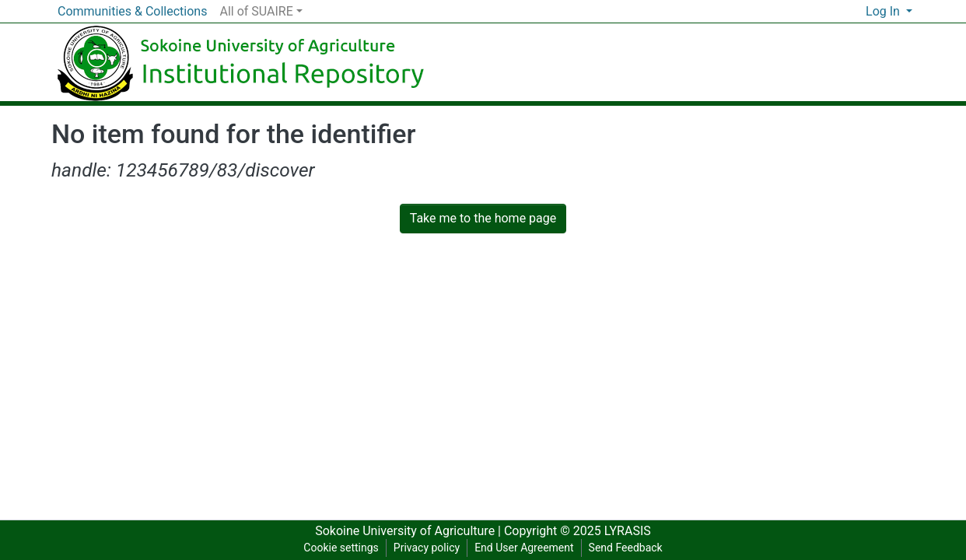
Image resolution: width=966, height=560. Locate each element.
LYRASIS (628, 531)
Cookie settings (341, 548)
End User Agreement (524, 548)
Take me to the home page (483, 218)
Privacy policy (427, 548)
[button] (854, 12)
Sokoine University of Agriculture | (409, 531)
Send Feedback (626, 548)
